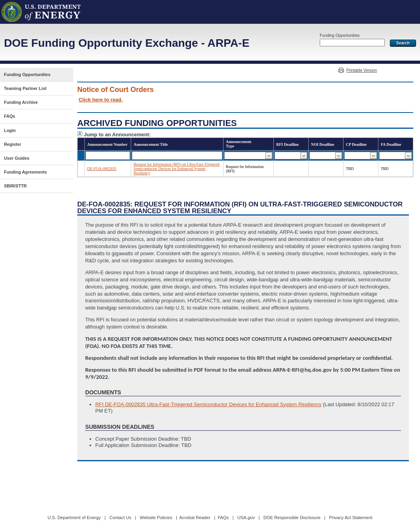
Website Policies (156, 518)
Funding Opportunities (340, 35)
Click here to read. (101, 100)
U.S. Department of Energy (74, 518)
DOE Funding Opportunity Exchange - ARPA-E (127, 43)
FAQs (223, 518)
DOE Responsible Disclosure (292, 518)
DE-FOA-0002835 (102, 169)
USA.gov (246, 518)
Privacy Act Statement (350, 518)
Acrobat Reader (195, 518)
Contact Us (120, 518)
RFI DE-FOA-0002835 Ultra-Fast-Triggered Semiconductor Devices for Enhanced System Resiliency (209, 404)
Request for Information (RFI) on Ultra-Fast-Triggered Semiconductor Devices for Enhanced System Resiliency (177, 169)
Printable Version (362, 70)
